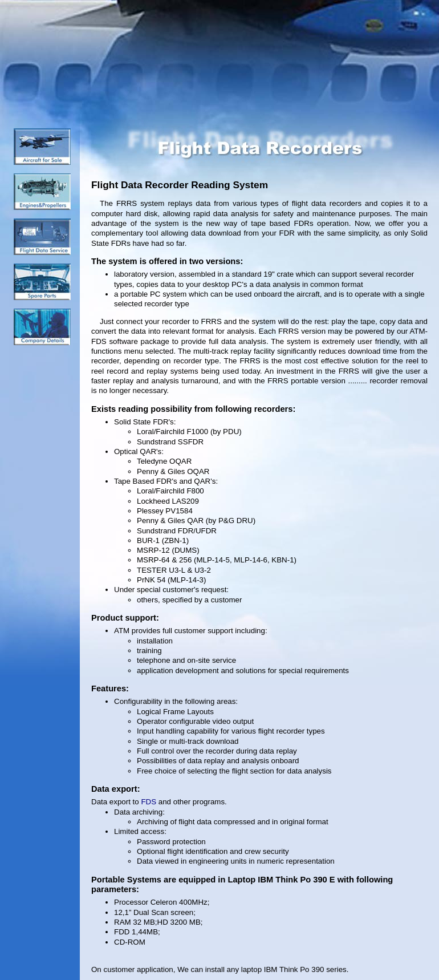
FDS (149, 802)
